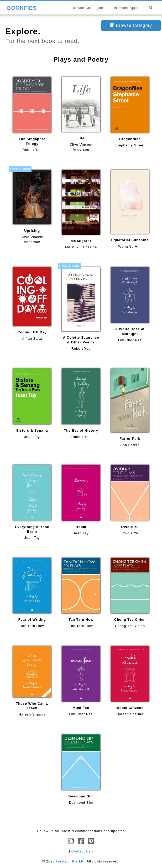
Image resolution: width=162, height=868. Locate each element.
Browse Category (131, 25)
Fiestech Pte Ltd (70, 861)
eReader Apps (126, 8)
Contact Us (81, 851)
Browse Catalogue (87, 8)
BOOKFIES (22, 8)
